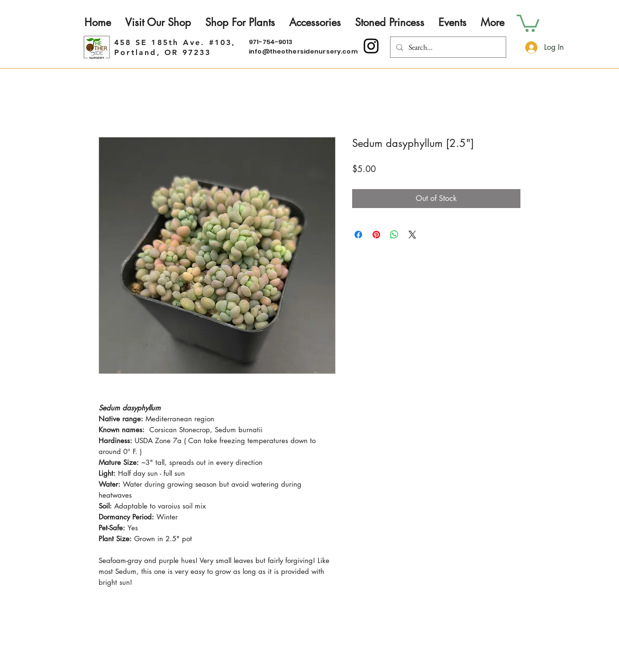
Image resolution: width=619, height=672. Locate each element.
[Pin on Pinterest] (376, 235)
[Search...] (447, 47)
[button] (528, 22)
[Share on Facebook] (358, 235)
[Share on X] (412, 235)
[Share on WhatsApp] (394, 235)
